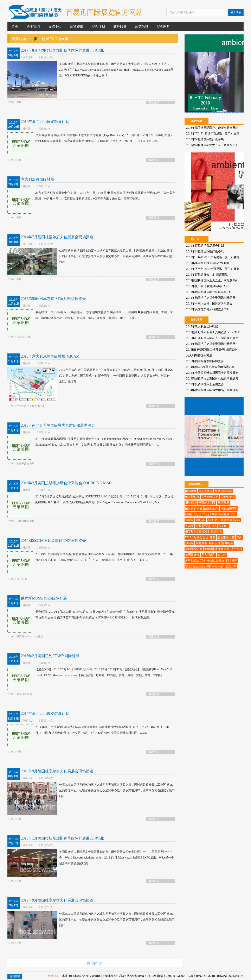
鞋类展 (26, 129)
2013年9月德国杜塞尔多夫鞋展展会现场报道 (57, 771)
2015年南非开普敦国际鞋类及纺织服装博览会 (58, 425)
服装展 (189, 543)
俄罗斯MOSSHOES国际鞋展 (44, 598)
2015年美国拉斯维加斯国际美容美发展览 (212, 373)
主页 (34, 39)
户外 (239, 537)
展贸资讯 (77, 27)
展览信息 (142, 27)
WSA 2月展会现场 (197, 537)
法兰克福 (237, 549)
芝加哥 (189, 526)
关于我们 (33, 27)
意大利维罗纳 (210, 497)
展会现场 (28, 57)
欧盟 (198, 526)
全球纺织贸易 (194, 549)
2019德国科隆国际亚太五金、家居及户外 (212, 145)
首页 (15, 27)
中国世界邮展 (216, 561)
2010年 (222, 555)
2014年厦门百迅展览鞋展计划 (45, 714)
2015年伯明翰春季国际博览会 (205, 361)
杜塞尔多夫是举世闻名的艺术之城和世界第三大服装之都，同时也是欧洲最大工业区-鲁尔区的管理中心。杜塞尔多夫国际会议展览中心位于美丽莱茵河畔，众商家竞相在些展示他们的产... (91, 256)
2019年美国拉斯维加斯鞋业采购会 (208, 263)
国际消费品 (228, 497)
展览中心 (55, 27)
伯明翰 (208, 549)
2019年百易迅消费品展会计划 (205, 246)
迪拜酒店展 (222, 549)
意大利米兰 (208, 555)
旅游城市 (201, 543)
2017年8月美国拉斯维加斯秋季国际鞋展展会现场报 (63, 50)
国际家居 (191, 491)
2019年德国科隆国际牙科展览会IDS (209, 292)
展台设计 (215, 543)
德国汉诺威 (192, 555)
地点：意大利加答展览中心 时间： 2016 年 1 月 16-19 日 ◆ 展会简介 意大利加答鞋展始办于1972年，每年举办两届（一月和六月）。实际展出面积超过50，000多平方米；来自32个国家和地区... (91, 196)
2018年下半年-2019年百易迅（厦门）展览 (213, 134)
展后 (206, 526)
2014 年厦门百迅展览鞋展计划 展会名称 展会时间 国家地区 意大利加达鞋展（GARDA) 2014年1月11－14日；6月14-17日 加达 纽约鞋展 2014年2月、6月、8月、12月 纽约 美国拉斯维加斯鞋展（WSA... (91, 730)
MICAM (201, 520)
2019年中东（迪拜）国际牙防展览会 (209, 304)
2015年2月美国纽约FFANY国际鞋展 (50, 656)
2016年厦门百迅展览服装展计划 (206, 286)
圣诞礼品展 (211, 508)
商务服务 (120, 27)
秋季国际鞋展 (223, 491)
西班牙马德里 (224, 520)
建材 (213, 537)
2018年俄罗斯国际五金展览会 (205, 384)
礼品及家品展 (201, 566)
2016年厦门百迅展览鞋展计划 (45, 122)
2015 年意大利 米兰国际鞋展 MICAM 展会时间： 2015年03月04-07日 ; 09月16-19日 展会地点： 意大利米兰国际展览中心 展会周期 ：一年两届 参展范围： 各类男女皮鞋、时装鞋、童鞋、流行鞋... (90, 376)
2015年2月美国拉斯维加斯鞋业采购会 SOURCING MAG (66, 483)
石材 (210, 520)
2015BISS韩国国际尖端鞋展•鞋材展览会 (53, 541)
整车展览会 (206, 491)
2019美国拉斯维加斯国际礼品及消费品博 (212, 379)
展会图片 (163, 27)
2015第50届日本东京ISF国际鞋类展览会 (53, 299)
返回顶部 (15, 976)
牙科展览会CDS (195, 561)
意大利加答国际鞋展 (38, 179)
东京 (188, 566)
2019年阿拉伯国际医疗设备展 (205, 139)
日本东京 (232, 561)
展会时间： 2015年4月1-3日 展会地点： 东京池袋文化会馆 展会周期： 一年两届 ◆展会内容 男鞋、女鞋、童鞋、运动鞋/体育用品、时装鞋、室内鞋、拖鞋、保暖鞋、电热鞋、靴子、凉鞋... (90, 315)
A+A (213, 526)
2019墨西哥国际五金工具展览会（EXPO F (213, 332)
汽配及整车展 (229, 508)
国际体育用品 (194, 508)
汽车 (234, 514)
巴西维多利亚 (207, 503)
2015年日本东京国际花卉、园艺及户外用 (212, 338)
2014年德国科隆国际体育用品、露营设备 (212, 390)
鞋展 (188, 514)
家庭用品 (218, 566)
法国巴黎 (231, 566)
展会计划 (98, 27)
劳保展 (189, 520)
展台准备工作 (226, 537)
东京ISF (223, 526)
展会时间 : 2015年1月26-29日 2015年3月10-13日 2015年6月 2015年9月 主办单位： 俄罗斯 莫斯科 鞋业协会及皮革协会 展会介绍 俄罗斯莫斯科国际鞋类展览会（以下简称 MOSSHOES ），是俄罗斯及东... (91, 615)
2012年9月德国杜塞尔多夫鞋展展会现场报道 (57, 900)
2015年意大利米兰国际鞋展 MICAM (50, 356)
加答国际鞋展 (220, 514)
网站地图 (53, 976)
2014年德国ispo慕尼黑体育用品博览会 (210, 367)
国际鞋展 (223, 503)
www (237, 520)
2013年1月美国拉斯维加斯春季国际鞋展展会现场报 (63, 838)
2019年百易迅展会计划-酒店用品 (207, 275)
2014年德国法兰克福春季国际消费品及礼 (212, 298)
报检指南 (191, 503)
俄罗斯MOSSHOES (197, 532)
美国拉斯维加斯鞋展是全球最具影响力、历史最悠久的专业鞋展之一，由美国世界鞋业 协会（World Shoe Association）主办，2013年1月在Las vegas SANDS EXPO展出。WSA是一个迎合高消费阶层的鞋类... (91, 858)
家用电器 (228, 543)
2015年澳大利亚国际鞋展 (202, 326)
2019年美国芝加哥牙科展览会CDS (208, 309)
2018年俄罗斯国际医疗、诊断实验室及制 (212, 128)
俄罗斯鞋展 (192, 497)
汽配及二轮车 (201, 514)
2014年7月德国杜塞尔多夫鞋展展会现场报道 (57, 237)
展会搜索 (236, 12)
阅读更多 (154, 102)
